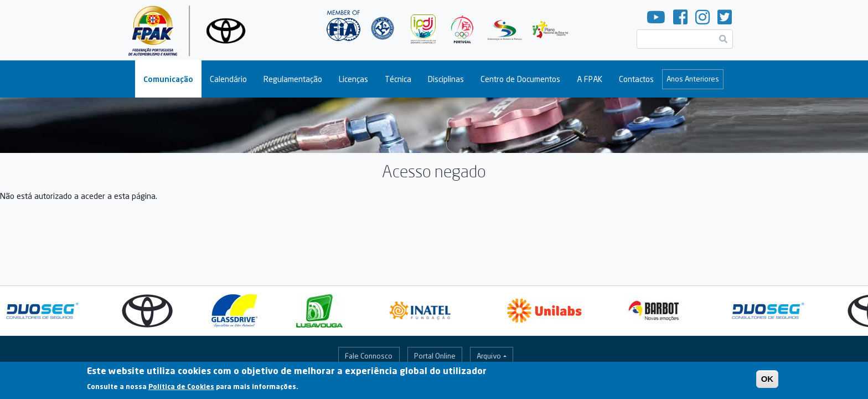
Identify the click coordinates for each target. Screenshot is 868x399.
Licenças (353, 79)
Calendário (228, 79)
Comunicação (168, 79)
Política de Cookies (181, 389)
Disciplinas (446, 79)
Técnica (398, 79)
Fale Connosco (369, 356)
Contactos (636, 79)
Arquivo (489, 356)
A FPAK (590, 79)
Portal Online (435, 356)
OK (768, 381)
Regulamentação (293, 79)
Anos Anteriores (693, 79)
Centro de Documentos (520, 79)
